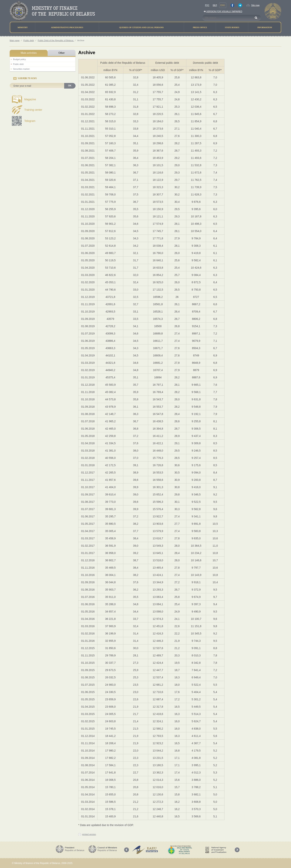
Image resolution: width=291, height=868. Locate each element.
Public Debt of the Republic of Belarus (56, 40)
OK (70, 86)
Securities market (21, 69)
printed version (89, 834)
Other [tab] (61, 53)
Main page (15, 40)
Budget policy (19, 59)
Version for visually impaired (223, 11)
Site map (255, 5)
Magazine (30, 99)
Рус (207, 5)
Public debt (29, 40)
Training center (33, 110)
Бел (215, 5)
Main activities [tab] (29, 53)
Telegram (30, 121)
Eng (223, 5)
